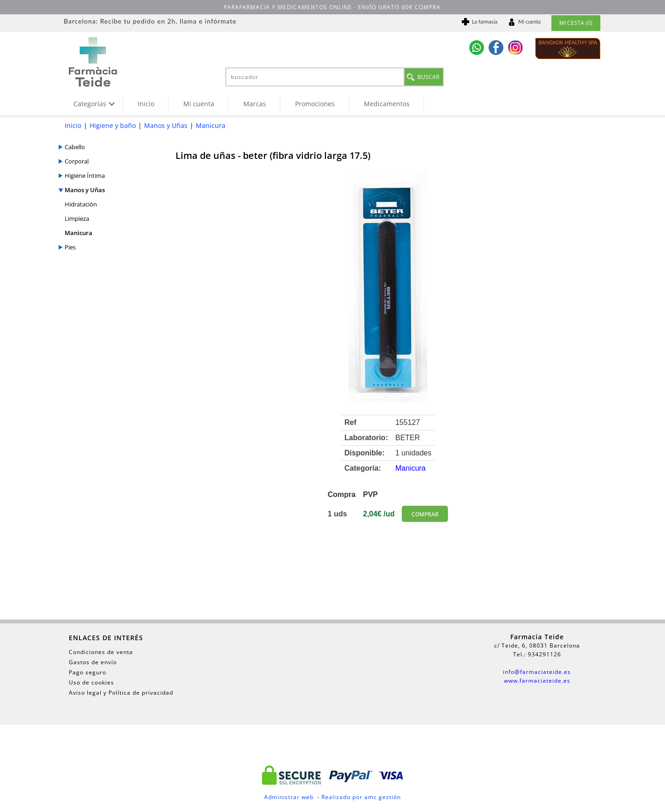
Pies (70, 247)
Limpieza (77, 218)
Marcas (255, 104)
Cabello (75, 147)
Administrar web (289, 797)
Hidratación (81, 204)
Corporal (77, 161)
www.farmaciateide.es (537, 681)
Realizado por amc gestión (361, 797)
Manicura (211, 125)
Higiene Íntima (85, 176)
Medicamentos (387, 104)
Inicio (146, 104)
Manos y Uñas (166, 125)
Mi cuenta (199, 104)
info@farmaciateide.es (537, 672)
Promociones (315, 104)
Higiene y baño (113, 125)
